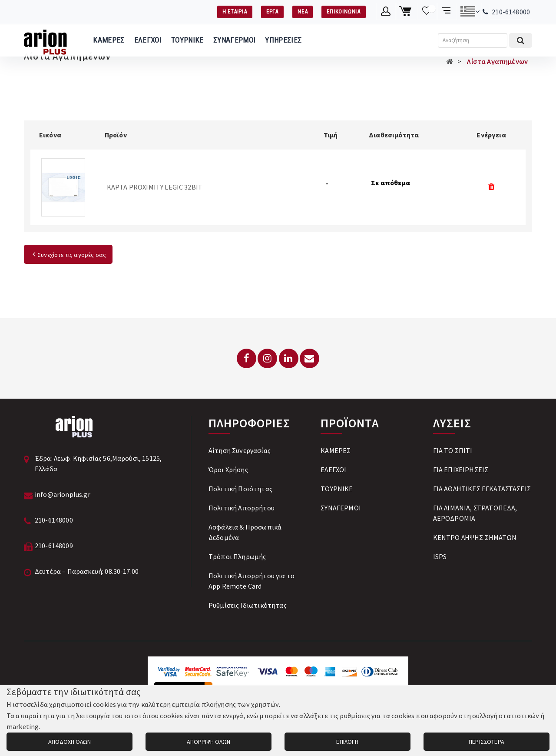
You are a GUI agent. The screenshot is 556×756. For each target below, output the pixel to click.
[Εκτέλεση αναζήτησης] (521, 40)
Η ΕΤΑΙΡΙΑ (235, 12)
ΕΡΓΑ (272, 12)
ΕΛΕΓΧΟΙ (148, 40)
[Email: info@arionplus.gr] (309, 358)
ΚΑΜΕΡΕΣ (109, 40)
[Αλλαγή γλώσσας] (470, 11)
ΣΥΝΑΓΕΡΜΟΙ (234, 40)
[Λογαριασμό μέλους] (386, 11)
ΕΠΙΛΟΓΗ (347, 742)
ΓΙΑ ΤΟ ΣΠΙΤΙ (453, 450)
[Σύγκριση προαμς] (447, 11)
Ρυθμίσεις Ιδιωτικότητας (248, 605)
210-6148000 (511, 12)
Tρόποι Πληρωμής (237, 556)
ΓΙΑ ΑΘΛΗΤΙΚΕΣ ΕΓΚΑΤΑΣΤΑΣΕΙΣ (482, 489)
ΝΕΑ (303, 12)
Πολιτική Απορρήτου (242, 508)
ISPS (440, 556)
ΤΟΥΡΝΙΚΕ (187, 40)
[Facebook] (247, 358)
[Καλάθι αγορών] (406, 11)
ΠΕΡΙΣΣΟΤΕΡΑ (486, 742)
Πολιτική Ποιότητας (240, 489)
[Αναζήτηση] (473, 40)
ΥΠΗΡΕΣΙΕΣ (283, 40)
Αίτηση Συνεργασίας (240, 450)
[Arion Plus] (45, 40)
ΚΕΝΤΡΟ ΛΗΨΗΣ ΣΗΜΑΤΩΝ (475, 537)
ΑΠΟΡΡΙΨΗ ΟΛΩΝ (208, 742)
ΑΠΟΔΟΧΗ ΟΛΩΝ (69, 742)
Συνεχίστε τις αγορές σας (68, 255)
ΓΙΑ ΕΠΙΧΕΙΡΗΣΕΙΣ (461, 470)
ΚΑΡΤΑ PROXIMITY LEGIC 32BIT (155, 187)
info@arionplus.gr (63, 494)
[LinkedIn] (289, 358)
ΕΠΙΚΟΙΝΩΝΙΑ (344, 12)
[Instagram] (267, 358)
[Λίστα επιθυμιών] (427, 11)
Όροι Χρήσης (228, 470)
